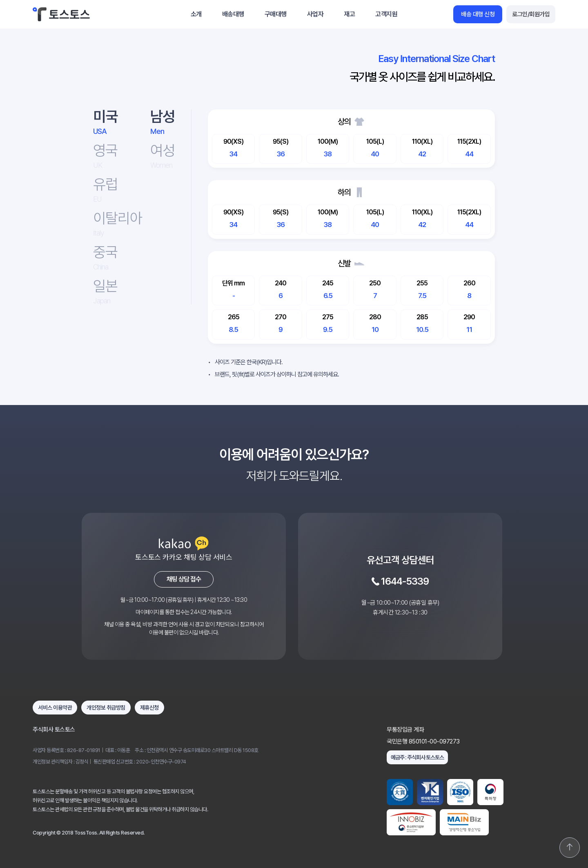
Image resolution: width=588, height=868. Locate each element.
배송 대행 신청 (478, 14)
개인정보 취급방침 (106, 708)
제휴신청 (149, 708)
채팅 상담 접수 (184, 579)
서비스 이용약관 (55, 708)
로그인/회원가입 (531, 14)
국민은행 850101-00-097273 (423, 742)
